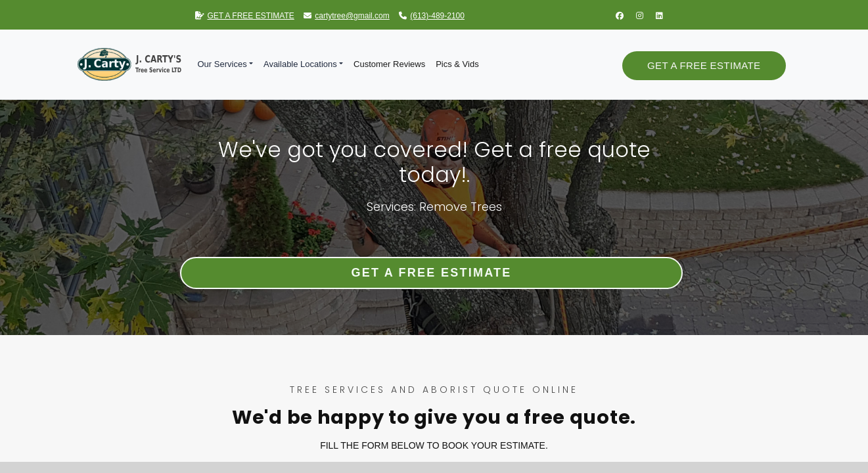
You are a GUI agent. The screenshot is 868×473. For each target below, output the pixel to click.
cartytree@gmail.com (347, 16)
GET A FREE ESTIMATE (245, 16)
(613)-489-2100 (432, 16)
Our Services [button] (222, 64)
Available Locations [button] (300, 64)
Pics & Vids (457, 64)
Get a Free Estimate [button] (704, 65)
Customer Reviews (389, 64)
